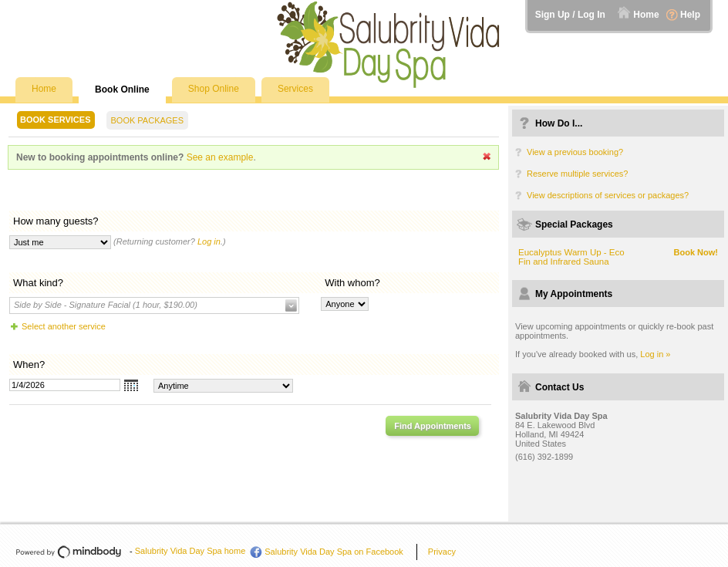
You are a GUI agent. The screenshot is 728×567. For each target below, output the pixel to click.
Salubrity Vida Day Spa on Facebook (334, 552)
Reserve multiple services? (577, 174)
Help (690, 15)
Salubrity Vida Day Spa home (190, 551)
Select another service (64, 326)
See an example (220, 157)
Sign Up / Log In (570, 15)
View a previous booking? (575, 152)
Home (646, 15)
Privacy (442, 552)
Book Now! (696, 252)
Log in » (655, 354)
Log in (209, 241)
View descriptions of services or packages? (608, 195)
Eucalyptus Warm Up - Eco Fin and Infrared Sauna (571, 257)
